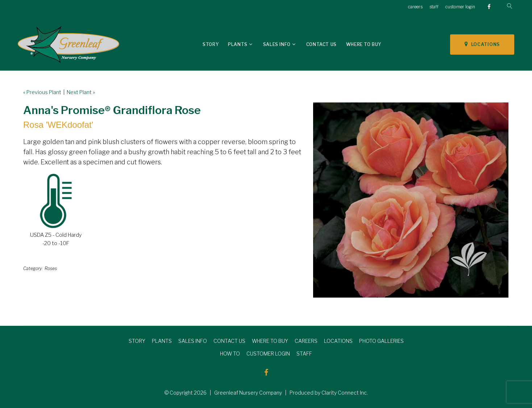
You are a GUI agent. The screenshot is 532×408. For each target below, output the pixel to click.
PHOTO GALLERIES (381, 341)
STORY (137, 341)
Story (211, 44)
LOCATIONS (482, 44)
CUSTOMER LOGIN (268, 354)
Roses (51, 268)
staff (434, 7)
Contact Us (321, 44)
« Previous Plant (42, 92)
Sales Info (277, 44)
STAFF (304, 354)
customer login (460, 7)
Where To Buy (364, 44)
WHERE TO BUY (270, 341)
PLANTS (162, 341)
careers (415, 7)
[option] (411, 200)
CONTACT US (229, 341)
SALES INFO (193, 341)
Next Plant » (81, 92)
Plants (238, 44)
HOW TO (230, 354)
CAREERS (306, 341)
